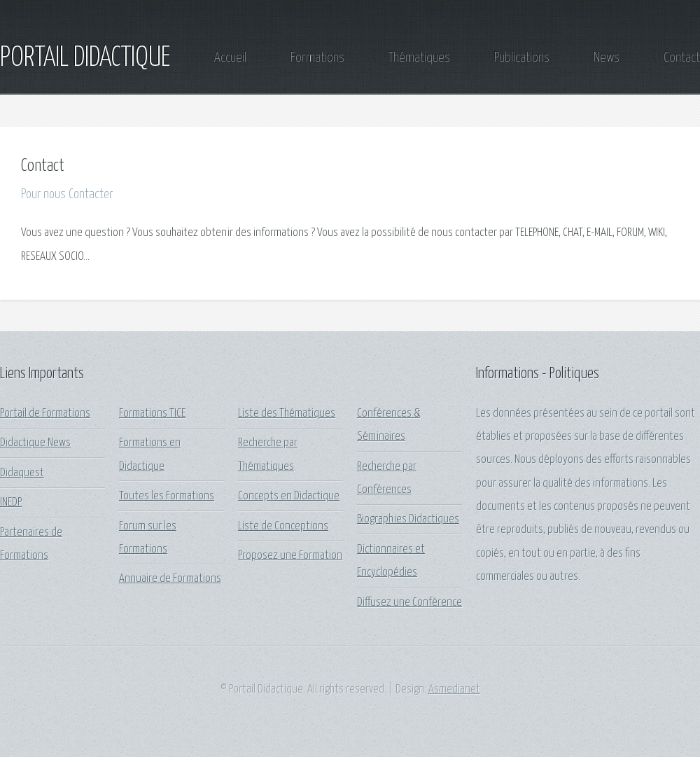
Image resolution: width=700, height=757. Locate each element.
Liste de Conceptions (283, 526)
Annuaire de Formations (170, 579)
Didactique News (35, 443)
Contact (682, 58)
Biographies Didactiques (408, 519)
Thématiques (419, 58)
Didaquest (22, 473)
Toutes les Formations (167, 496)
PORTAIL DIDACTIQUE (85, 58)
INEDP (11, 502)
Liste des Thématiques (287, 414)
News (607, 58)
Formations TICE (152, 414)
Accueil (230, 58)
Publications (522, 58)
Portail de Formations (45, 414)
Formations (317, 58)
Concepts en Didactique (289, 496)
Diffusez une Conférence (409, 603)
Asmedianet (454, 689)
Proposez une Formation (290, 556)
